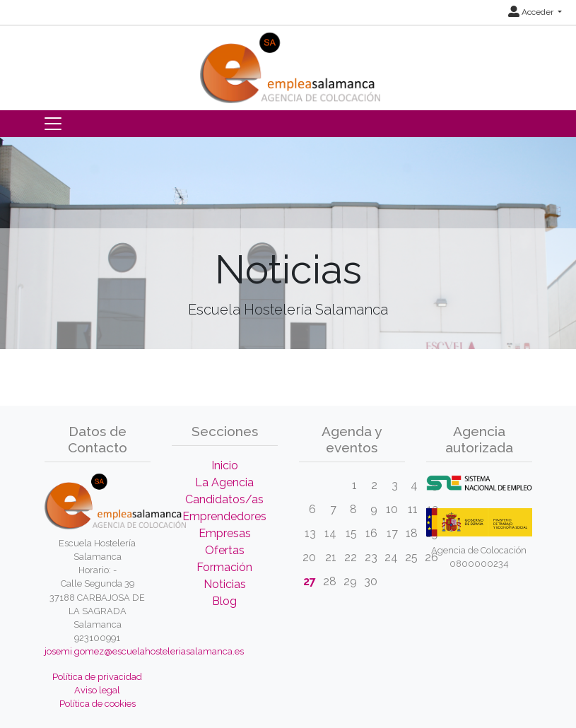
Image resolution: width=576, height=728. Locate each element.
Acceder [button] (532, 12)
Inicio (225, 465)
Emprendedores (224, 516)
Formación (224, 567)
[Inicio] (288, 63)
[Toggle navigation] (53, 124)
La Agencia (224, 482)
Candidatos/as (224, 499)
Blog (224, 601)
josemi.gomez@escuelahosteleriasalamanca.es (144, 651)
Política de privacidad (97, 677)
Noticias (225, 584)
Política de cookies (98, 704)
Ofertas (225, 550)
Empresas (225, 533)
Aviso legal (97, 690)
